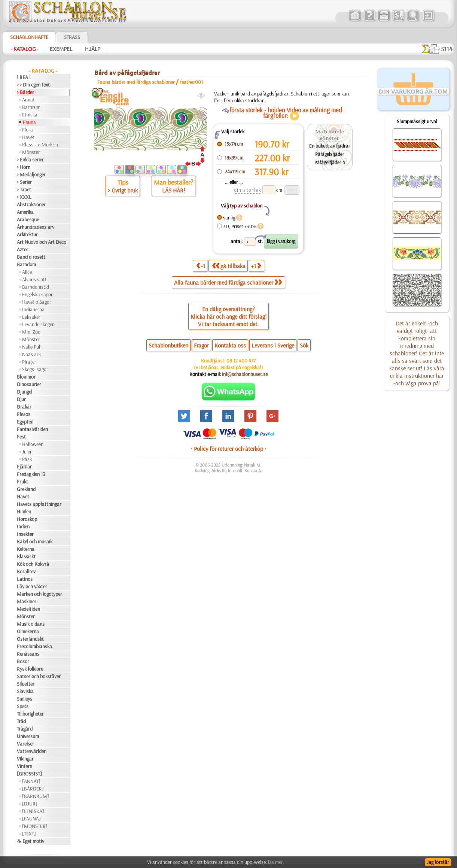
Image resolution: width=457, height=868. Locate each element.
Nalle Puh (32, 347)
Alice (27, 272)
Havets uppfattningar (39, 504)
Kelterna (26, 549)
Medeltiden (28, 609)
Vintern (25, 766)
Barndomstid (36, 287)
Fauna (29, 122)
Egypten (25, 422)
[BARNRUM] (36, 796)
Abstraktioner (31, 204)
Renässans (28, 654)
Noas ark (31, 354)
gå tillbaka (229, 266)
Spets (23, 706)
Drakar (24, 407)
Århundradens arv (36, 227)
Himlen (24, 512)
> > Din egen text (33, 85)
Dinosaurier (29, 384)
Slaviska (25, 691)
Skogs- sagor (35, 369)
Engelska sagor (37, 294)
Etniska (30, 115)
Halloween (33, 444)
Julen (27, 452)
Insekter (25, 534)
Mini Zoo (31, 332)
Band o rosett (31, 257)
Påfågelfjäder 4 (330, 162)
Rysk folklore (30, 669)
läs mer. (276, 862)
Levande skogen (38, 324)
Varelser (25, 744)
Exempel (62, 49)
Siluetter (26, 684)
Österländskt (30, 639)
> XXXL (24, 197)
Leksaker (31, 317)
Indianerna (33, 309)
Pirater (29, 362)
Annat (28, 100)
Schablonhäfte (29, 37)
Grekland (26, 489)
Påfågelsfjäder (330, 154)
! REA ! (24, 77)
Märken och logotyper (39, 594)
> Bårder (25, 92)
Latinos (25, 579)
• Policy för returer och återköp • (228, 449)
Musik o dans (31, 624)
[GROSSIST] (29, 774)
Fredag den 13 (31, 474)
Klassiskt (26, 556)
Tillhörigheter (30, 714)
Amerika (25, 212)
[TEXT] (29, 834)
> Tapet (24, 189)
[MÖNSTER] (35, 826)
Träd (21, 721)
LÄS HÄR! (173, 190)
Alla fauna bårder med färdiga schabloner (228, 282)
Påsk (27, 459)
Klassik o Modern (40, 145)
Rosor (23, 661)
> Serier (24, 182)
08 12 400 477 (241, 361)
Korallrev (26, 571)
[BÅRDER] (33, 789)
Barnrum (31, 107)
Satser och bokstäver (39, 676)
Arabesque (28, 219)
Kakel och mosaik (35, 541)
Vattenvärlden (32, 751)
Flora (28, 130)
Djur (21, 399)
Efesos (24, 414)
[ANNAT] (31, 781)
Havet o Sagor (37, 302)
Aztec (23, 249)
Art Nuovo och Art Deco (42, 242)
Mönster (31, 152)
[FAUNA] (31, 819)
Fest (21, 437)
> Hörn (24, 167)
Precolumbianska (34, 646)
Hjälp (93, 49)
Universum (28, 736)
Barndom (26, 264)
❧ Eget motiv (31, 841)
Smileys (25, 699)
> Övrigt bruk (123, 190)
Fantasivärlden (32, 429)
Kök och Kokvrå (33, 564)
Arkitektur (27, 234)
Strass (72, 37)
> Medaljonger (31, 174)
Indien (23, 526)
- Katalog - (25, 49)
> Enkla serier (30, 160)
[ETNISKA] (33, 811)
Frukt (22, 482)
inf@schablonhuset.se (245, 374)
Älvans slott (34, 279)
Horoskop (27, 519)
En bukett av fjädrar (330, 146)
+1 (256, 266)
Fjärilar (24, 467)
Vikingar (25, 759)
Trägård (25, 729)
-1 (201, 266)
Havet (28, 137)
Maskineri (27, 601)
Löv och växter (32, 586)
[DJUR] (30, 804)
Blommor (26, 377)
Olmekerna (28, 631)
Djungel (25, 392)
